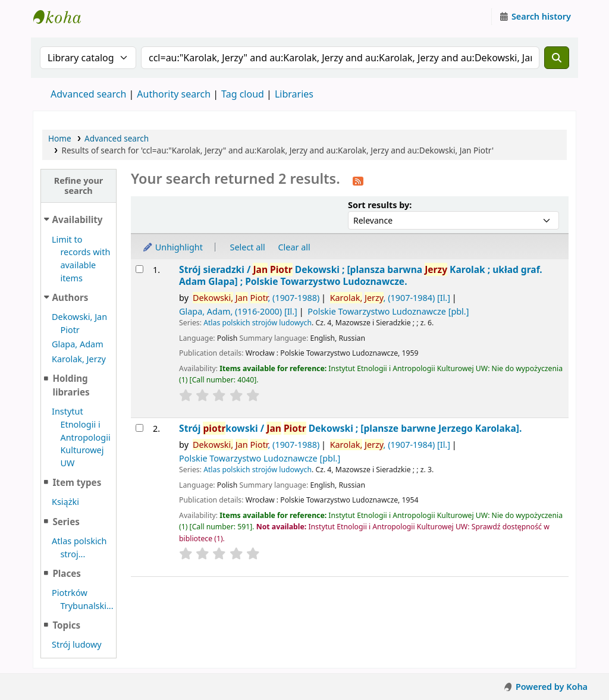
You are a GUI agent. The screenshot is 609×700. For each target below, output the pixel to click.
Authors (70, 297)
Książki (65, 502)
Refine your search (79, 186)
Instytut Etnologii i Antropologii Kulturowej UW (63, 17)
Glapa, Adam (78, 344)
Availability (78, 219)
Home (60, 138)
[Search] (557, 58)
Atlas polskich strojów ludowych (258, 323)
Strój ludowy (77, 644)
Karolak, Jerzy (79, 359)
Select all (248, 247)
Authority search (174, 94)
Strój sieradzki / (361, 276)
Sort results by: (380, 205)
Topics (66, 625)
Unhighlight (172, 247)
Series (66, 522)
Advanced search (88, 94)
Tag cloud (243, 94)
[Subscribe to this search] (358, 180)
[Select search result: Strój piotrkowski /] (139, 428)
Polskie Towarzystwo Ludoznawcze (388, 311)
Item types (77, 482)
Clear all (294, 247)
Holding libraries (71, 385)
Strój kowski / (350, 429)
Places (67, 573)
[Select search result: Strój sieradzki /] (139, 269)
